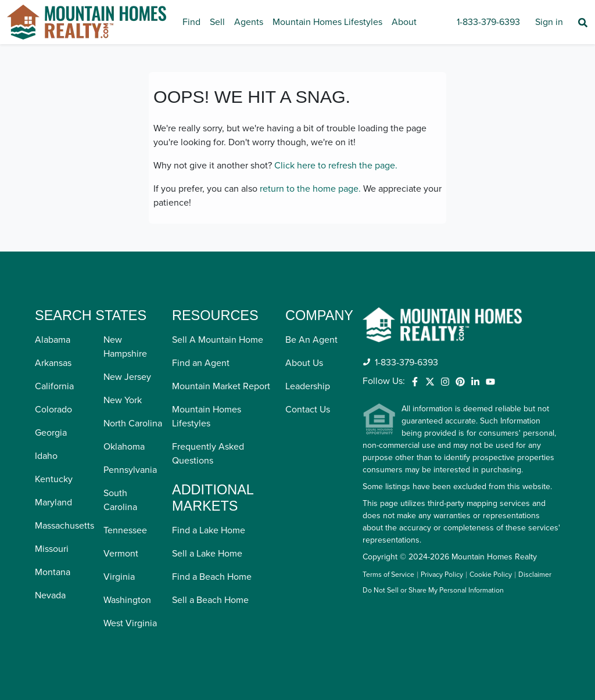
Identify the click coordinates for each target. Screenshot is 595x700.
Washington (127, 600)
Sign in (549, 22)
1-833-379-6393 (488, 22)
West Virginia (130, 623)
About (404, 22)
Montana (53, 572)
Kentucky (54, 479)
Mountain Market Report (221, 386)
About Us (304, 363)
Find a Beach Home (212, 577)
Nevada (50, 595)
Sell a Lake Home (207, 554)
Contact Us (308, 410)
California (54, 386)
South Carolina (120, 500)
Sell (217, 22)
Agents (249, 22)
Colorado (53, 410)
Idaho (46, 456)
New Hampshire (125, 347)
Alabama (53, 340)
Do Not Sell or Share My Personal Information (433, 591)
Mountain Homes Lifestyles (327, 22)
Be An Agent (311, 340)
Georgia (51, 433)
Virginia (119, 577)
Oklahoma (124, 447)
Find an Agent (201, 363)
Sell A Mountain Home (218, 340)
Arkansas (53, 363)
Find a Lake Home (209, 530)
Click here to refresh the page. (336, 166)
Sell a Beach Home (210, 600)
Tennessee (125, 530)
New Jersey (127, 377)
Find (191, 22)
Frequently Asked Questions (208, 454)
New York (123, 400)
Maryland (53, 502)
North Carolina (133, 423)
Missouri (52, 549)
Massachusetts (64, 526)
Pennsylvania (130, 470)
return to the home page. (310, 189)
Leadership (308, 386)
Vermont (121, 554)
